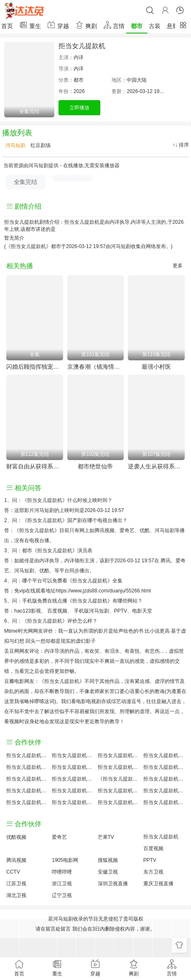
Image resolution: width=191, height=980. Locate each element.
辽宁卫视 (62, 895)
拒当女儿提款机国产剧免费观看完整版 (164, 779)
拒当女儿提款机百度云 (118, 767)
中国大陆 (137, 80)
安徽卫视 (108, 872)
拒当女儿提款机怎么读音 (27, 779)
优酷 (44, 571)
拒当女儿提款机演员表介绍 (164, 767)
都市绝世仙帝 (95, 466)
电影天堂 (142, 611)
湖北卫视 (16, 895)
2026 (79, 91)
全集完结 (25, 182)
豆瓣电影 (14, 681)
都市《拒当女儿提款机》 (50, 551)
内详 (79, 57)
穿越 (58, 25)
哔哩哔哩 (62, 872)
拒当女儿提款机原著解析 (73, 791)
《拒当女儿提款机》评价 (50, 621)
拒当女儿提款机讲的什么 (164, 755)
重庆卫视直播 (158, 884)
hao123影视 (28, 611)
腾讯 (166, 561)
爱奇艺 (59, 837)
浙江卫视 (62, 884)
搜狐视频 (108, 860)
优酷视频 (16, 837)
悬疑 (173, 26)
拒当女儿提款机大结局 (118, 755)
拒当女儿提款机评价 (27, 755)
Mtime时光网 (19, 631)
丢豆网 (12, 651)
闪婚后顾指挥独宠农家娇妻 (35, 367)
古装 (155, 26)
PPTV (121, 611)
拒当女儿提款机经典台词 (164, 791)
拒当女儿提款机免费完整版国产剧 (73, 802)
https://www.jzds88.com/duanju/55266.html (103, 591)
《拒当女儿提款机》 (45, 500)
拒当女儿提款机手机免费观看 (118, 791)
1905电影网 (65, 860)
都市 (137, 26)
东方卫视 (153, 872)
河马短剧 (15, 145)
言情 (114, 25)
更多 (178, 266)
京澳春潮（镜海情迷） (96, 367)
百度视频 (57, 611)
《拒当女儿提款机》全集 (95, 581)
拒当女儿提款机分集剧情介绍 (118, 802)
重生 (30, 25)
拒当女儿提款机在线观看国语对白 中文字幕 (164, 802)
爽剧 (86, 25)
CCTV (13, 872)
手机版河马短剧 (92, 611)
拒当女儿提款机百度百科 (73, 767)
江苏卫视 (16, 884)
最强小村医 (156, 367)
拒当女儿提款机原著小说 (73, 755)
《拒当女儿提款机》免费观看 (118, 779)
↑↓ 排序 (181, 145)
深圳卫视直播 (113, 884)
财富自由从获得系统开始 (35, 466)
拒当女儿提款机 (82, 46)
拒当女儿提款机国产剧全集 (27, 767)
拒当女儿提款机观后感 (27, 802)
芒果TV (106, 837)
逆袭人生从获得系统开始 (156, 466)
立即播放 (79, 108)
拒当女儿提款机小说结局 (73, 779)
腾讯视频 (16, 860)
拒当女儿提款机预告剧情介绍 (27, 791)
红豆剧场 (40, 145)
